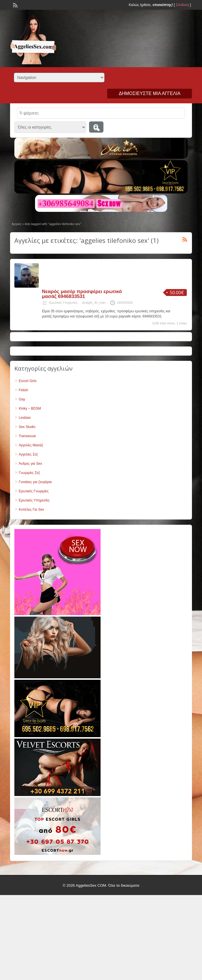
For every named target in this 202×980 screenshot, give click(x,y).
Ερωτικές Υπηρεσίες (63, 303)
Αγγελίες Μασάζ (31, 445)
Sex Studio (27, 427)
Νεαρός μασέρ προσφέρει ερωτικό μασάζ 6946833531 (82, 294)
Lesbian (25, 418)
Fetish (23, 390)
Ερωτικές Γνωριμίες (34, 491)
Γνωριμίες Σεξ (29, 473)
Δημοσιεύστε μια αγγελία (149, 93)
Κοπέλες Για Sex (31, 510)
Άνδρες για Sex (30, 464)
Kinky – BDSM (30, 408)
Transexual (27, 436)
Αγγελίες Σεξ (28, 454)
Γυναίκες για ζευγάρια (35, 482)
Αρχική (16, 224)
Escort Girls (28, 381)
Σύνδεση (182, 5)
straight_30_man (94, 303)
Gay (22, 399)
